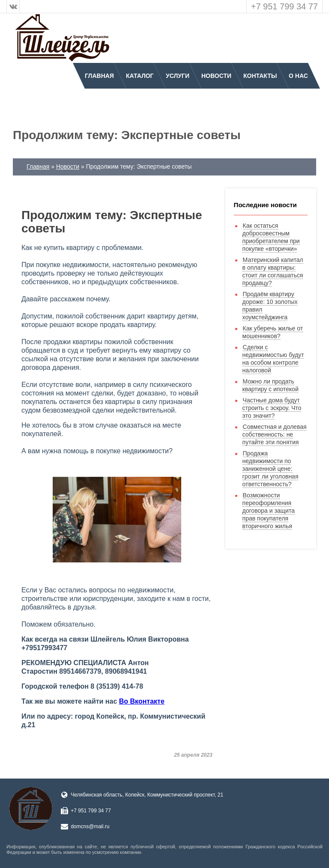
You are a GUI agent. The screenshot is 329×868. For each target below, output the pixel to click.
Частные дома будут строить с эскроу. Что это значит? (272, 408)
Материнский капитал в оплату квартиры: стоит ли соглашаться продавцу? (273, 271)
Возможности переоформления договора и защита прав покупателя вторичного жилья (269, 511)
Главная (99, 76)
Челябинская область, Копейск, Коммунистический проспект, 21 (147, 795)
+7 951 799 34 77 (284, 6)
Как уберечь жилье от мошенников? (273, 332)
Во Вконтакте (142, 701)
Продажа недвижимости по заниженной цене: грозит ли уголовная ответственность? (271, 469)
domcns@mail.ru (90, 826)
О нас (298, 76)
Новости (216, 76)
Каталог (140, 76)
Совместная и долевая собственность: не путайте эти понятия (275, 434)
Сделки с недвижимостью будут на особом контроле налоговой (273, 359)
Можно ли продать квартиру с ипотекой (271, 385)
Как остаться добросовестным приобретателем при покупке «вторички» (271, 237)
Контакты (260, 76)
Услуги (178, 76)
